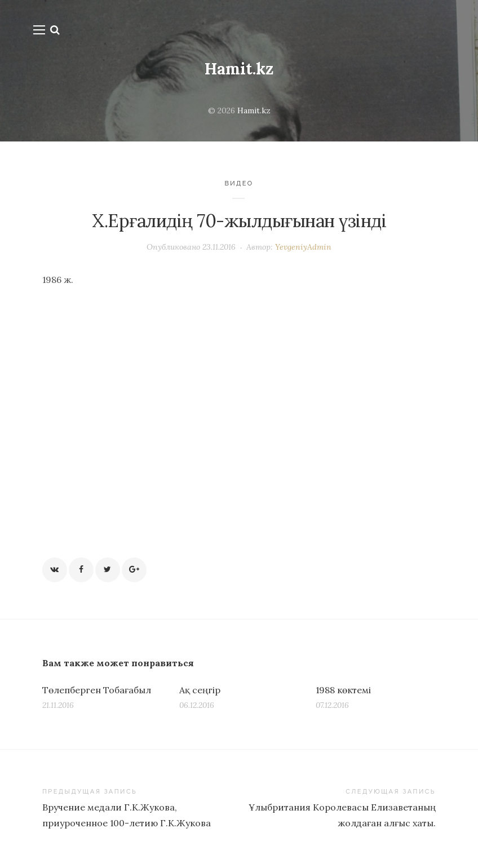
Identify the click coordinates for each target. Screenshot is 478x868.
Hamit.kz (239, 69)
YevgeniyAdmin (303, 247)
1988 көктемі (343, 690)
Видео (239, 183)
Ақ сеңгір (200, 690)
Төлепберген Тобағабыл (97, 690)
